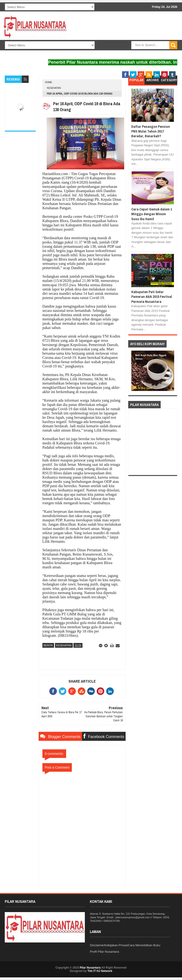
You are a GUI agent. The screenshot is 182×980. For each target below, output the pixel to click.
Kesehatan (54, 88)
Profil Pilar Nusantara (104, 952)
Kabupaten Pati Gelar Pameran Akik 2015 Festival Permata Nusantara (152, 297)
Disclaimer (97, 945)
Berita (48, 645)
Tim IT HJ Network (100, 971)
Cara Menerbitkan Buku (144, 945)
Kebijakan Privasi (116, 945)
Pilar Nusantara (90, 968)
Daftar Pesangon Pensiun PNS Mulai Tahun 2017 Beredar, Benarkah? (151, 131)
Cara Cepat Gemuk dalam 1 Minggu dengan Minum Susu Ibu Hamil (152, 214)
